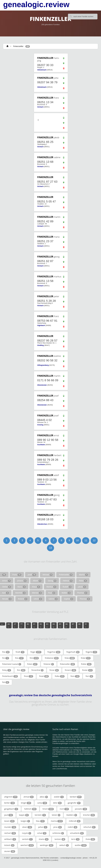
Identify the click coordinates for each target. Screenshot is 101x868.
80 (28, 625)
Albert (37, 581)
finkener (49, 664)
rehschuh (89, 827)
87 (73, 625)
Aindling (40, 345)
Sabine (53, 599)
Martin (84, 575)
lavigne (25, 821)
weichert (27, 845)
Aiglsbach (41, 325)
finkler (86, 664)
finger (36, 652)
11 (86, 540)
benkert (76, 797)
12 (94, 540)
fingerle (91, 652)
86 (67, 625)
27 (15, 625)
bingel (26, 803)
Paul (52, 593)
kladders (72, 815)
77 (21, 625)
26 (9, 625)
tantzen (60, 839)
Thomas (82, 593)
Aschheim (41, 445)
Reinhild (20, 593)
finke (70, 658)
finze (28, 676)
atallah (59, 797)
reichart (10, 833)
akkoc (44, 797)
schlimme (58, 833)
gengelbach (11, 809)
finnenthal (37, 670)
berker (10, 803)
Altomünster (42, 385)
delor (57, 803)
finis (19, 658)
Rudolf (67, 587)
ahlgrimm (11, 797)
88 (79, 625)
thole (90, 839)
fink (34, 658)
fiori (89, 676)
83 (47, 625)
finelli (20, 652)
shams (44, 839)
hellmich (30, 809)
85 (60, 625)
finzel (44, 676)
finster (87, 670)
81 (34, 625)
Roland (23, 599)
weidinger (47, 845)
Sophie (69, 599)
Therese (85, 599)
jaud (9, 815)
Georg (52, 581)
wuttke (81, 845)
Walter (66, 593)
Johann (22, 581)
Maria (22, 587)
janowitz (81, 809)
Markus (51, 587)
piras (58, 827)
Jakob (82, 587)
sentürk (27, 839)
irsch (64, 809)
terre (75, 839)
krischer (89, 815)
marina (57, 821)
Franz (17, 575)
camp (42, 803)
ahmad (29, 797)
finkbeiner (52, 658)
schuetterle (77, 833)
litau (40, 821)
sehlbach (10, 839)
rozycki (27, 833)
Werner (37, 593)
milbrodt (75, 821)
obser (27, 827)
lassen (9, 821)
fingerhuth (73, 652)
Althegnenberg (43, 365)
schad (42, 833)
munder (10, 827)
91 (86, 625)
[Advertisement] (15, 331)
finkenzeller (67, 664)
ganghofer (74, 803)
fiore (75, 676)
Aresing (40, 425)
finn (21, 670)
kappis (24, 815)
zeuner (10, 851)
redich (73, 827)
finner (54, 670)
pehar (43, 827)
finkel (86, 658)
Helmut (68, 581)
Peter (83, 581)
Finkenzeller (18, 46)
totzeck (9, 845)
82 (41, 625)
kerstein (40, 815)
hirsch (48, 809)
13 (50, 548)
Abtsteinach (42, 70)
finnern (70, 670)
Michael (48, 575)
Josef (32, 575)
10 (77, 540)
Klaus (36, 587)
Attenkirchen (42, 524)
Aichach (40, 107)
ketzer (56, 815)
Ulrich (38, 599)
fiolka (60, 676)
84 (54, 625)
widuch (64, 845)
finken (32, 664)
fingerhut (54, 652)
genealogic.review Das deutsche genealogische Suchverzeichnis (50, 695)
